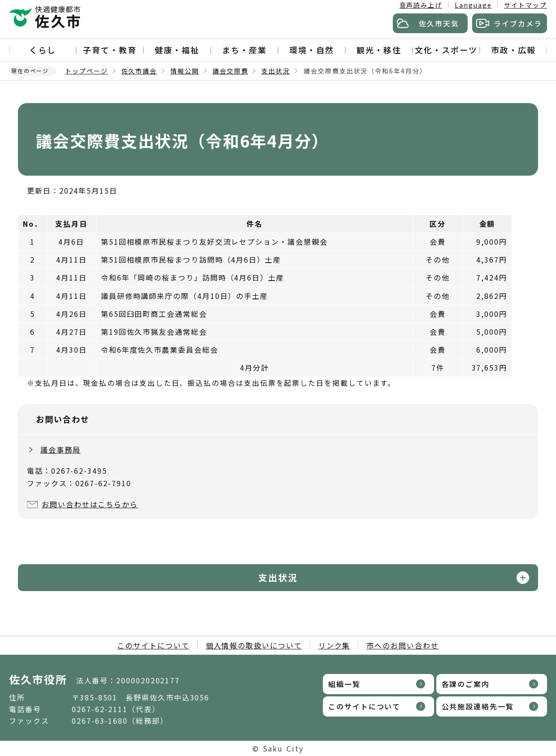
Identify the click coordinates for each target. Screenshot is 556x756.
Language (473, 5)
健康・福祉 (177, 50)
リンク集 (334, 645)
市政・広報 (513, 50)
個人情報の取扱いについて (254, 645)
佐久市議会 (139, 71)
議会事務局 (61, 449)
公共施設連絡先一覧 (478, 706)
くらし (43, 50)
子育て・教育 (110, 50)
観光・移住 (379, 50)
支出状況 (276, 71)
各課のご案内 (466, 684)
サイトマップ (526, 5)
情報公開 (185, 71)
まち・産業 (244, 50)
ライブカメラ (518, 23)
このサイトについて (153, 645)
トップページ (87, 71)
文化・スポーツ (446, 50)
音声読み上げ (421, 5)
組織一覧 (344, 684)
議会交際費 (230, 71)
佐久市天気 (439, 23)
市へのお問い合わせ (402, 645)
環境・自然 (312, 50)
